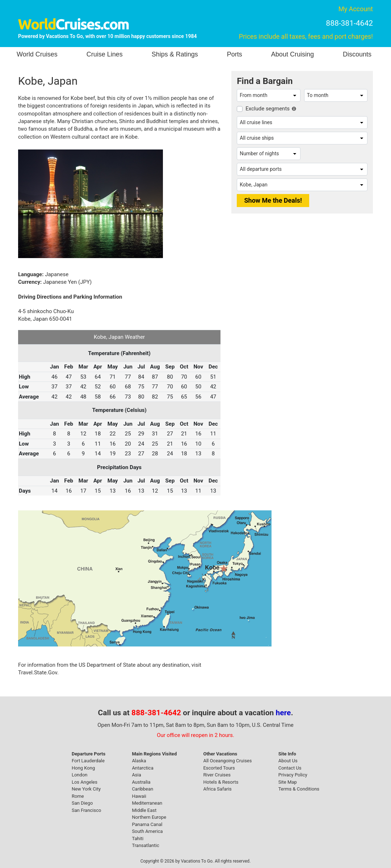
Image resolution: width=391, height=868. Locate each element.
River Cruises (217, 775)
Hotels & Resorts (221, 782)
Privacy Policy (293, 775)
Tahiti (138, 838)
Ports (235, 54)
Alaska (139, 761)
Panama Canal (147, 824)
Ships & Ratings (175, 54)
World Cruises (37, 54)
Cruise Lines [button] (105, 54)
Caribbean (142, 789)
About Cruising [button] (293, 54)
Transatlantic (145, 845)
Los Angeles (85, 782)
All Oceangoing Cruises (227, 761)
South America (147, 831)
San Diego (82, 803)
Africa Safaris (217, 789)
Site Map (288, 782)
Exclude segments (268, 109)
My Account (356, 9)
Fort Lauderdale (88, 761)
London (80, 775)
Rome (78, 796)
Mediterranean (147, 803)
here (283, 713)
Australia (141, 782)
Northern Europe (149, 817)
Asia (136, 775)
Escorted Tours (219, 768)
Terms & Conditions (299, 789)
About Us (288, 761)
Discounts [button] (357, 54)
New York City (86, 789)
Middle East (144, 810)
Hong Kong (83, 768)
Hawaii (139, 796)
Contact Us (290, 768)
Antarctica (142, 768)
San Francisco (87, 810)
